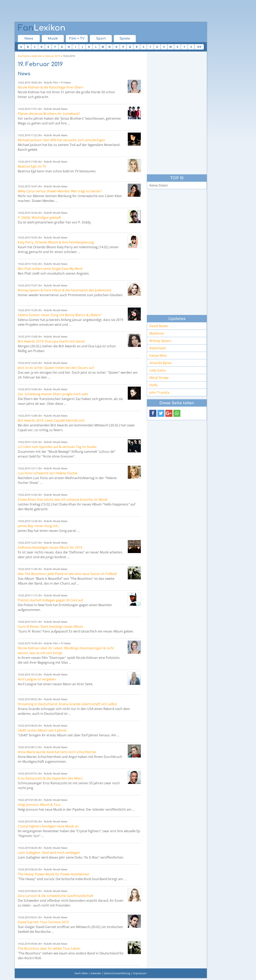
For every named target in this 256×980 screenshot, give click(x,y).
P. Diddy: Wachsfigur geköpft (39, 217)
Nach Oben (81, 973)
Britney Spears (160, 341)
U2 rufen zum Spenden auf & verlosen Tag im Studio (57, 447)
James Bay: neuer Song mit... (39, 526)
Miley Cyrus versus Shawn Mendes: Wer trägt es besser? (60, 191)
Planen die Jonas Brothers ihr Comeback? (49, 114)
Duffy (153, 385)
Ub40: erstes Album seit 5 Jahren (42, 730)
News (29, 39)
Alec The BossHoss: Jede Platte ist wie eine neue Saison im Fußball (67, 574)
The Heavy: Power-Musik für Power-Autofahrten (54, 874)
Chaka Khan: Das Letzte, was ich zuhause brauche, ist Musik (63, 499)
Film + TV (77, 39)
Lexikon (42, 28)
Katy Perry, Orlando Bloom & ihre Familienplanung (56, 242)
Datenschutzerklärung (117, 973)
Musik (53, 39)
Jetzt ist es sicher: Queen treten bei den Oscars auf (56, 368)
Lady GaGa (157, 370)
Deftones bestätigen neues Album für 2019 (50, 547)
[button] (153, 413)
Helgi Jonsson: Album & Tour (39, 805)
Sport (101, 39)
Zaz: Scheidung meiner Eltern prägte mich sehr (53, 394)
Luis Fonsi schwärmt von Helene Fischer (48, 473)
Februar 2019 (52, 56)
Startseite (23, 56)
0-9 (199, 47)
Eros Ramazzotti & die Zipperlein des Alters (50, 778)
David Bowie (159, 326)
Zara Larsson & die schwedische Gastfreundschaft (55, 896)
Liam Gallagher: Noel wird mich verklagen (49, 853)
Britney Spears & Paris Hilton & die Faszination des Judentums (65, 290)
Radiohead (157, 348)
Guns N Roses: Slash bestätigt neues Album (50, 627)
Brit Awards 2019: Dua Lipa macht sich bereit (51, 341)
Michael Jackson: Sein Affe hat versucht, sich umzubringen (61, 140)
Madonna (157, 333)
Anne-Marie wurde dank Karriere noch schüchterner (57, 752)
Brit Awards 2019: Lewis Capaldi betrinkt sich (51, 420)
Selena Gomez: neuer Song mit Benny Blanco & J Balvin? (60, 315)
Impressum (140, 973)
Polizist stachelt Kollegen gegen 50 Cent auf (50, 600)
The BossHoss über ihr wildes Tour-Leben (49, 948)
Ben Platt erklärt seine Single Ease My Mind (50, 269)
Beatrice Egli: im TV (32, 166)
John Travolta (159, 392)
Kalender (37, 56)
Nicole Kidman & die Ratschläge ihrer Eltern (51, 87)
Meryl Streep (159, 378)
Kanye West (158, 355)
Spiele (125, 39)
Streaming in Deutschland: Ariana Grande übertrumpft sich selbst (67, 704)
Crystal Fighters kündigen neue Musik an (48, 826)
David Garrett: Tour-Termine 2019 (43, 922)
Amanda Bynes (161, 363)
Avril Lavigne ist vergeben (37, 679)
